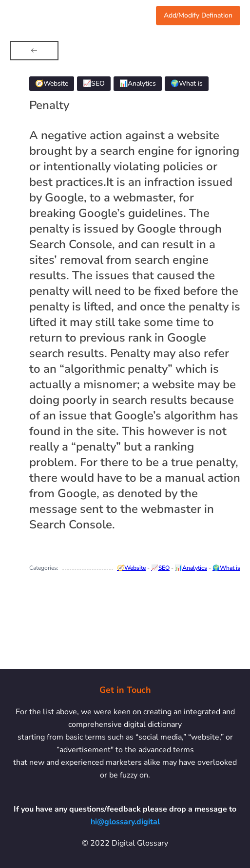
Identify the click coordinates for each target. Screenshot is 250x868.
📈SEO (160, 568)
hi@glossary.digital (125, 822)
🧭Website (131, 568)
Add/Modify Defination (198, 15)
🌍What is (226, 568)
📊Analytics (191, 568)
